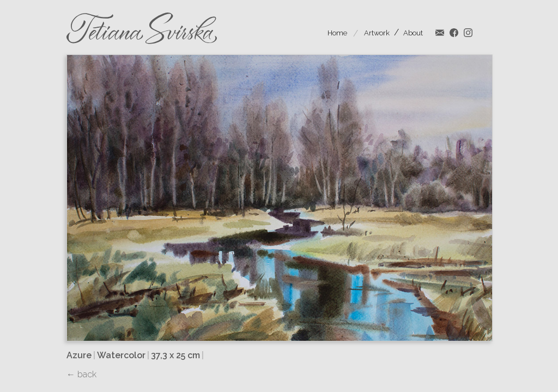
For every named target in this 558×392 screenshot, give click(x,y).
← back (81, 374)
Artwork (377, 33)
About (413, 33)
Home (337, 33)
